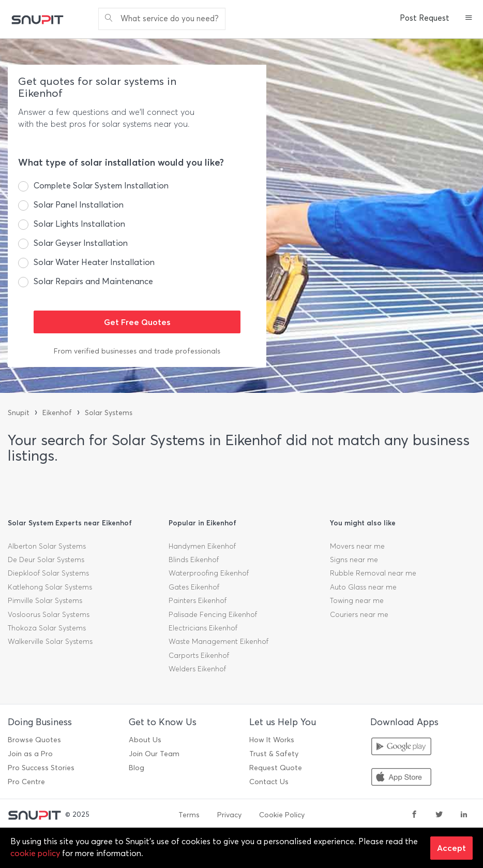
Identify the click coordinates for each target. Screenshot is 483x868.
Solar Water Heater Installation (94, 262)
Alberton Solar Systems (47, 546)
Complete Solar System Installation (101, 186)
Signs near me (354, 560)
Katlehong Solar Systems (50, 587)
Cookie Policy (282, 815)
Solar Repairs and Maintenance (93, 281)
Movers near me (357, 546)
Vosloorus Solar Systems (49, 615)
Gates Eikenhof (194, 587)
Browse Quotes (34, 740)
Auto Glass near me (363, 587)
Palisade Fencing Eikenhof (213, 615)
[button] (469, 19)
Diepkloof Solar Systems (48, 573)
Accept (451, 848)
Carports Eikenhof (199, 656)
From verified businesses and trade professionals (137, 351)
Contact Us (269, 782)
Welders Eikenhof (197, 669)
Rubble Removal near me (373, 573)
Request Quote (276, 768)
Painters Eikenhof (198, 601)
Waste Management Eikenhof (218, 642)
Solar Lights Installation (79, 224)
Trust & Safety (274, 754)
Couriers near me (359, 615)
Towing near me (357, 601)
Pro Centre (26, 782)
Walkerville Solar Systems (50, 642)
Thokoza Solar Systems (47, 628)
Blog (137, 768)
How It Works (272, 740)
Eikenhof (57, 413)
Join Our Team (154, 754)
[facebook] (414, 815)
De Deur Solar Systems (46, 560)
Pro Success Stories (41, 768)
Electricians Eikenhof (203, 628)
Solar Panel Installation (79, 205)
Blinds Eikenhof (194, 560)
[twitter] (439, 815)
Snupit (19, 413)
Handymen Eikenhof (202, 546)
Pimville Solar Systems (45, 601)
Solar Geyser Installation (81, 243)
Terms (189, 815)
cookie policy (35, 853)
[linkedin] (464, 815)
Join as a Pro (30, 754)
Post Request (425, 18)
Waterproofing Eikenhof (209, 573)
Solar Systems (109, 413)
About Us (145, 740)
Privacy (229, 815)
